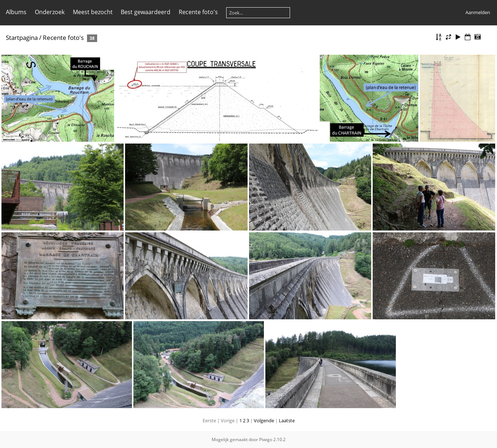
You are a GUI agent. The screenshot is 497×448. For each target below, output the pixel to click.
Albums (16, 12)
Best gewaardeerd (146, 12)
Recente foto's (198, 12)
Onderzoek (50, 12)
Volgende (264, 420)
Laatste (287, 420)
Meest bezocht (93, 12)
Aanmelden (478, 12)
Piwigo (266, 439)
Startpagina (22, 38)
